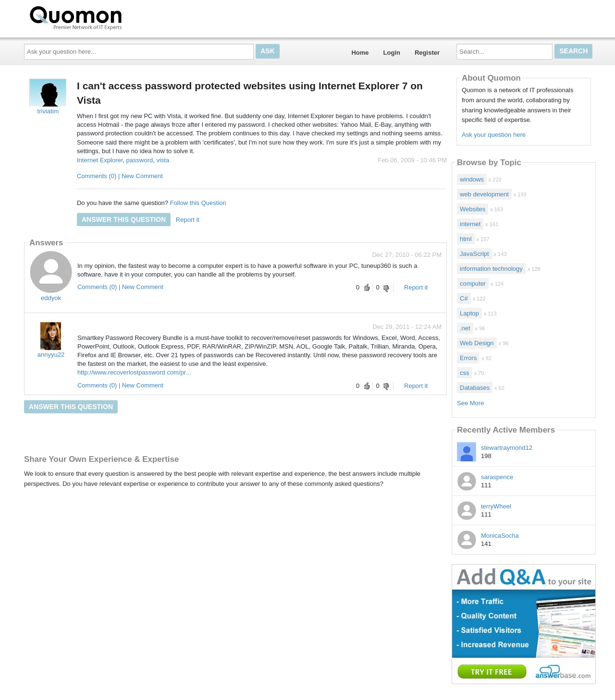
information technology (491, 269)
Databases (475, 388)
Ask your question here (494, 135)
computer (473, 284)
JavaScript (474, 254)
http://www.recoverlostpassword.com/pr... (134, 372)
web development (484, 194)
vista (163, 160)
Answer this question (124, 219)
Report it (188, 220)
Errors (468, 358)
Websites (473, 209)
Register (427, 53)
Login (392, 53)
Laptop (469, 313)
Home (360, 53)
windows (472, 179)
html (466, 239)
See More (470, 403)
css (465, 373)
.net (465, 328)
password (140, 160)
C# (464, 298)
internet (470, 224)
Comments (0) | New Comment (120, 176)
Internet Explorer (100, 160)
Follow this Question (198, 203)
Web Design (477, 343)
